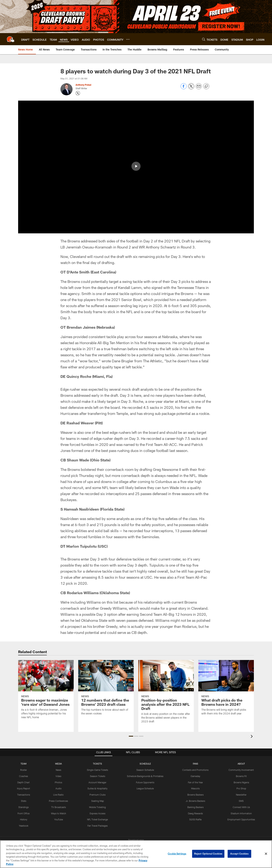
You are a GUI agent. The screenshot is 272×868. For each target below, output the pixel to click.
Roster (24, 770)
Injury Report (24, 788)
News (58, 770)
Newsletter (241, 795)
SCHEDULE (145, 764)
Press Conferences (58, 801)
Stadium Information (241, 813)
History (24, 819)
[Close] (266, 854)
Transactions (24, 795)
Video (58, 776)
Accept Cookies (239, 854)
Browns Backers (195, 795)
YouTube (59, 819)
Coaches (24, 776)
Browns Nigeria (241, 782)
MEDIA (58, 764)
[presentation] (252, 737)
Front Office (24, 813)
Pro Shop (241, 788)
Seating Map (98, 801)
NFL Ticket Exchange (97, 819)
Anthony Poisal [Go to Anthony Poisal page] (83, 85)
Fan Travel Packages (98, 826)
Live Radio (58, 795)
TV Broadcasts (59, 807)
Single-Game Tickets (97, 770)
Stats (24, 801)
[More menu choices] (128, 39)
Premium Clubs (98, 795)
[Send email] (199, 88)
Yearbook (24, 826)
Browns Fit (241, 776)
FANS (195, 764)
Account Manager (97, 782)
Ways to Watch (59, 813)
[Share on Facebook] (184, 88)
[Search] (204, 39)
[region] (136, 854)
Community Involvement (241, 770)
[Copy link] (206, 86)
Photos (58, 782)
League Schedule (145, 788)
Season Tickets (98, 776)
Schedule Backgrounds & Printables (145, 776)
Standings (24, 807)
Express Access (98, 813)
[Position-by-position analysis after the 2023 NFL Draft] (166, 694)
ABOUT (241, 764)
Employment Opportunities (241, 819)
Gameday (195, 776)
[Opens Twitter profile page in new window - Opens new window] (78, 93)
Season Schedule (145, 770)
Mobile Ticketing (97, 807)
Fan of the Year (195, 782)
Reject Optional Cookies (208, 854)
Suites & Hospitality (97, 788)
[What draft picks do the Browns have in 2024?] (226, 690)
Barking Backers (195, 807)
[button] (131, 736)
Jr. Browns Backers (195, 801)
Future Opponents (145, 782)
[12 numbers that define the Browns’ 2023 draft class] (106, 690)
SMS (241, 801)
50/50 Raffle (195, 819)
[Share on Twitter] (191, 88)
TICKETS (97, 764)
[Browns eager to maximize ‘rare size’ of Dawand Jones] (46, 692)
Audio (59, 788)
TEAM (24, 764)
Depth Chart (24, 782)
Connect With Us (241, 807)
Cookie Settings (177, 854)
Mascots (195, 788)
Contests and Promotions (195, 770)
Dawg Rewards (195, 813)
